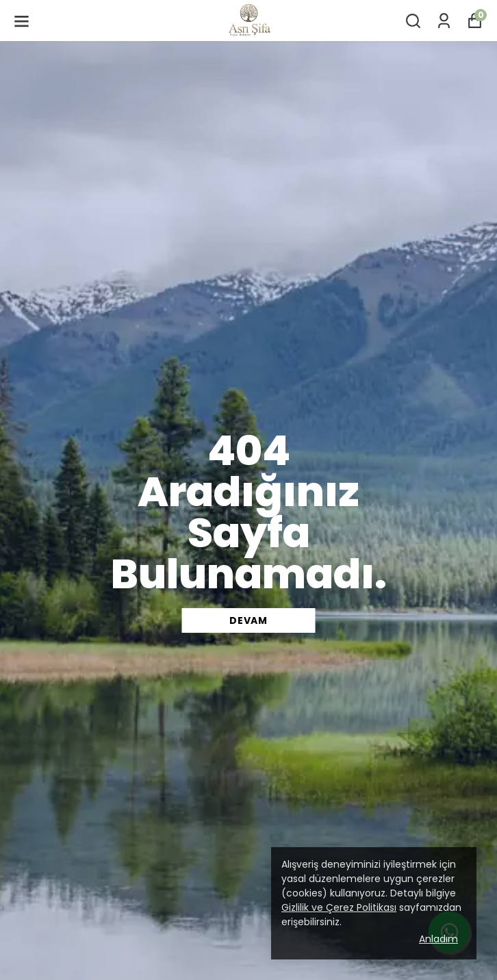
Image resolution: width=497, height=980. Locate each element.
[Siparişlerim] (444, 21)
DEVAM (248, 620)
